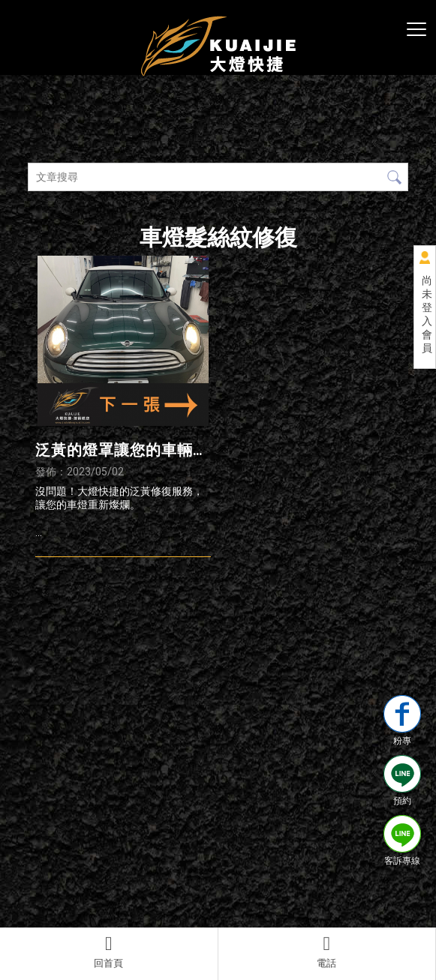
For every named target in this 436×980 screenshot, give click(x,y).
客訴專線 (402, 841)
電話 (327, 952)
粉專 (402, 721)
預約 (402, 781)
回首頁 (109, 952)
